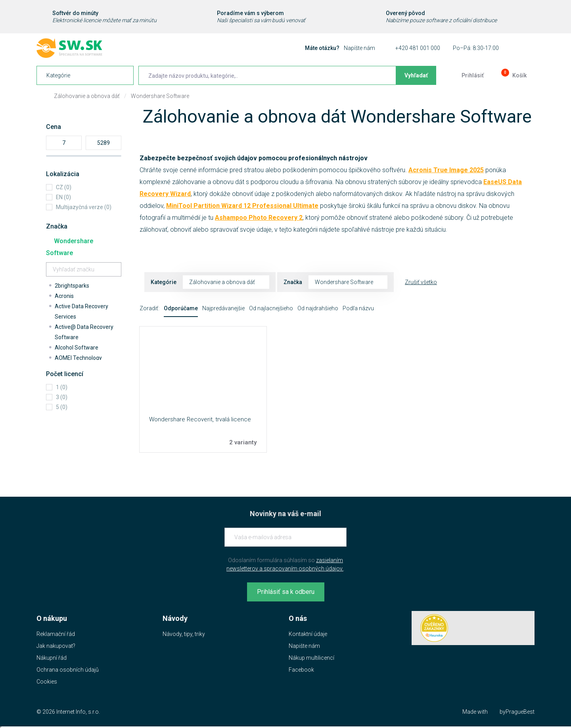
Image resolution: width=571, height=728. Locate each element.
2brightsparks (72, 286)
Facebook (301, 670)
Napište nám (304, 646)
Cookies (47, 682)
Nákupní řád (52, 658)
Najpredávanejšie (223, 308)
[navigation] (85, 75)
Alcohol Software (77, 348)
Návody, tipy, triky (184, 634)
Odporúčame (181, 308)
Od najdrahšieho (318, 308)
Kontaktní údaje (308, 634)
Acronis (64, 296)
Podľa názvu (358, 308)
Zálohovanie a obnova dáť (87, 96)
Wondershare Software (160, 96)
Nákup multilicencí (311, 658)
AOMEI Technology (78, 358)
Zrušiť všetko (421, 282)
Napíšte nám (359, 48)
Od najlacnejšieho (271, 308)
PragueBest (520, 712)
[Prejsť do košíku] (513, 75)
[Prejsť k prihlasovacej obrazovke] (466, 75)
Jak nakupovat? (56, 646)
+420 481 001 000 (418, 48)
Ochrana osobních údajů (68, 670)
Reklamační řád (56, 634)
